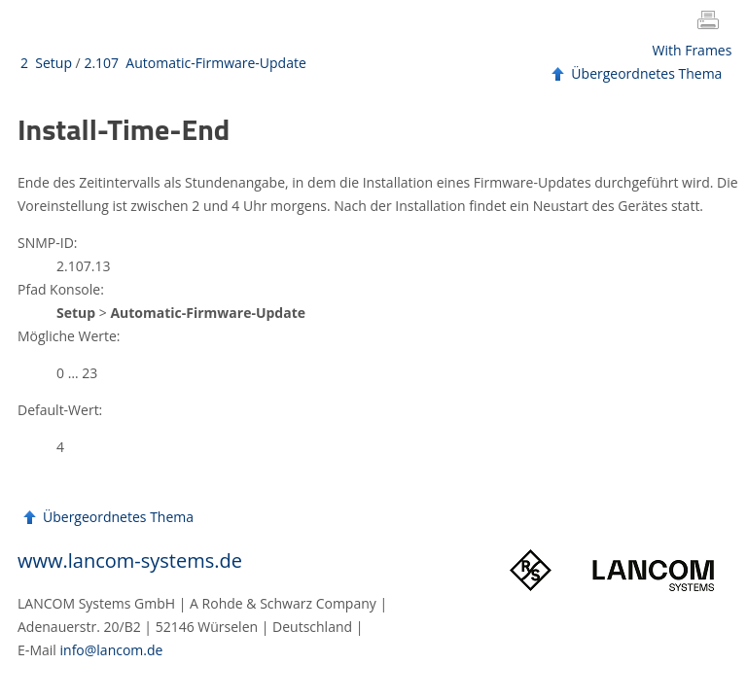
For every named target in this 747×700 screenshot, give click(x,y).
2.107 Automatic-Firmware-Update (195, 63)
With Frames (693, 50)
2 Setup (46, 63)
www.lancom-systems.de (130, 560)
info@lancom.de (112, 650)
